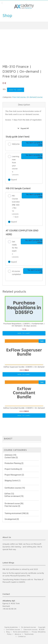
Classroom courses (30, 629)
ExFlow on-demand (12, 496)
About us (18, 634)
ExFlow (7, 494)
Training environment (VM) (15, 513)
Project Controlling (12, 469)
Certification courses (13, 488)
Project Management (13, 475)
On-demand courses (29, 627)
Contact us (22, 636)
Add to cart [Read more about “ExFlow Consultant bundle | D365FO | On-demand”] (24, 415)
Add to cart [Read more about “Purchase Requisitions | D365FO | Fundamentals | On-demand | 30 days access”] (24, 333)
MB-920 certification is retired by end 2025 (20, 569)
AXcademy (42, 632)
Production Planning (13, 463)
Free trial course (19, 97)
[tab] (24, 105)
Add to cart (16, 90)
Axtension (9, 455)
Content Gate (10, 458)
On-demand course (35, 97)
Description (24, 105)
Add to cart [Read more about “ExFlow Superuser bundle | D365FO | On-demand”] (24, 374)
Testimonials (29, 634)
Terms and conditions (21, 632)
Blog (8, 632)
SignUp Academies (11, 627)
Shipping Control (11, 481)
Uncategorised (10, 519)
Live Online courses (13, 629)
